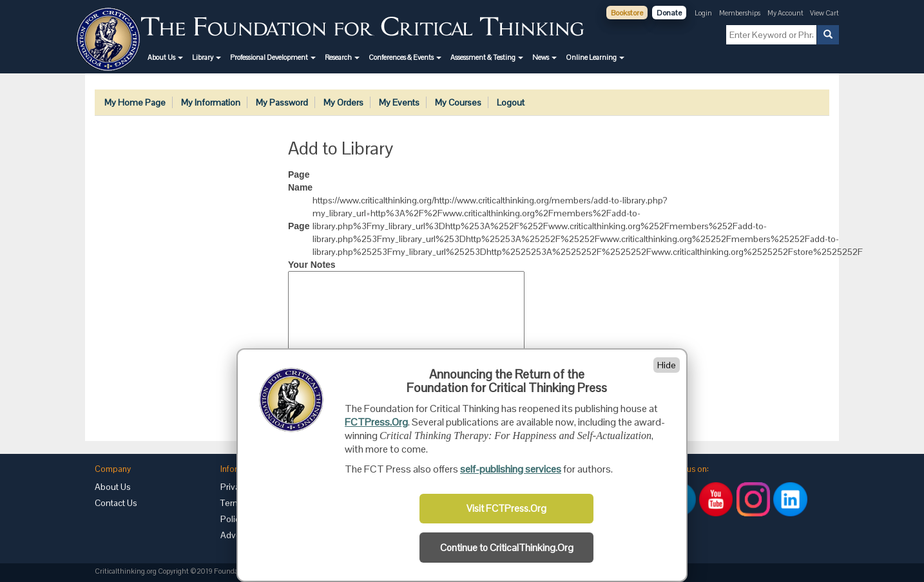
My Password (282, 102)
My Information (211, 102)
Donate (669, 13)
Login (703, 13)
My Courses (458, 102)
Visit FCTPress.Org (506, 509)
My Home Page (135, 102)
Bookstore (627, 13)
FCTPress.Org (376, 422)
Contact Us (116, 503)
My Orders (343, 102)
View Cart (824, 13)
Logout (511, 102)
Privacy (235, 487)
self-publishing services (511, 469)
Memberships (740, 13)
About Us (113, 487)
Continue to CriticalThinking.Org (507, 548)
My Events (399, 102)
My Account (786, 13)
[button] (165, 57)
